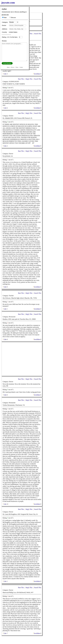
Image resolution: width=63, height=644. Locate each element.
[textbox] (18, 25)
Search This (38, 34)
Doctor (4, 25)
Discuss (13, 17)
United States (13, 32)
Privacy (13, 67)
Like (5, 74)
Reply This (29, 79)
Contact (21, 67)
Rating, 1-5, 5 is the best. (10, 37)
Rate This (21, 79)
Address (5, 29)
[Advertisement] (22, 359)
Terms (17, 67)
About (8, 67)
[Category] (14, 22)
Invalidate (37, 74)
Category (5, 22)
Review (4, 41)
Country (5, 32)
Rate (4, 17)
